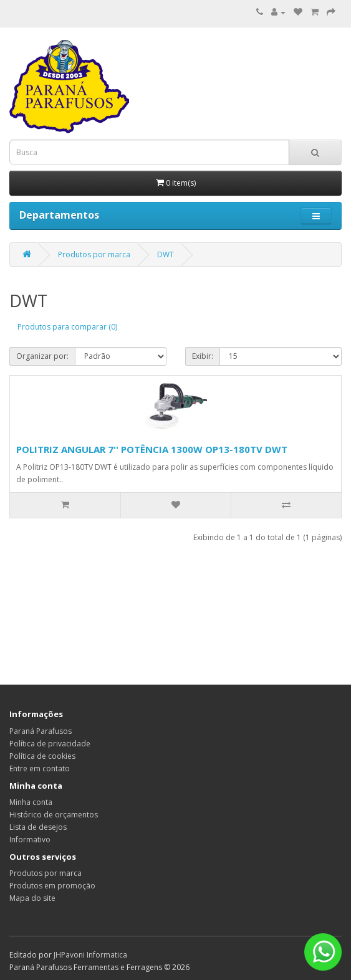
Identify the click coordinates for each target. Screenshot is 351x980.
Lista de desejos (38, 827)
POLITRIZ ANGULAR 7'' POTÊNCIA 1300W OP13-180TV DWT (152, 449)
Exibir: (203, 356)
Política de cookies (42, 756)
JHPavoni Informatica (90, 955)
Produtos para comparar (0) (67, 327)
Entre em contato (40, 768)
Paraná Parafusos (41, 731)
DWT (166, 255)
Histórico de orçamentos (54, 815)
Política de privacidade (50, 744)
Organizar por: (42, 356)
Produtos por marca (94, 255)
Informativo (30, 840)
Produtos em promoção (52, 886)
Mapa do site (32, 898)
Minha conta (31, 802)
